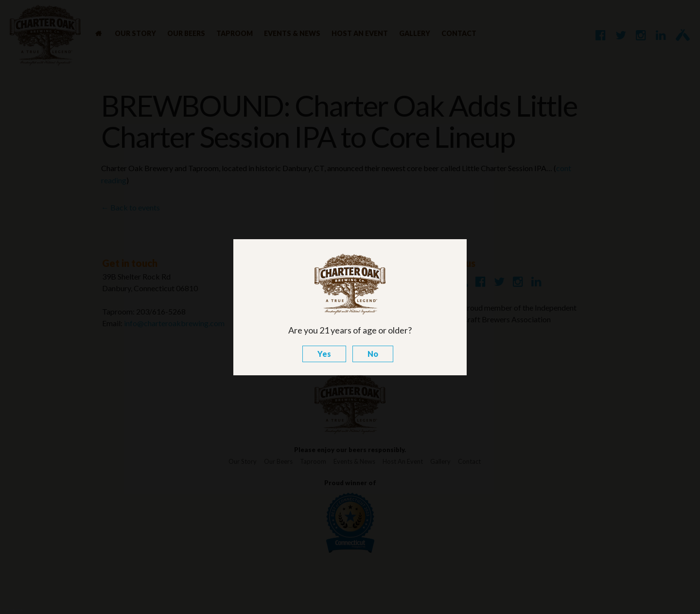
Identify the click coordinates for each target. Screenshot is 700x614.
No (373, 354)
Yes (324, 354)
